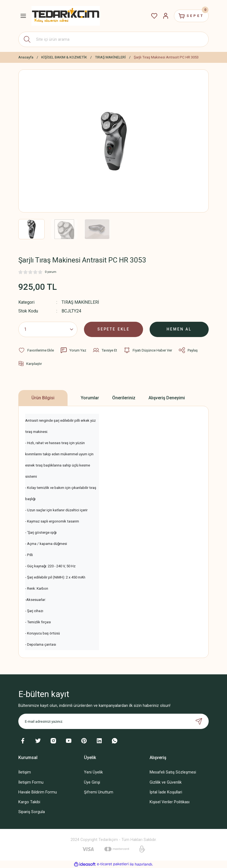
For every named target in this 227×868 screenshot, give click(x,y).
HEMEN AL (179, 329)
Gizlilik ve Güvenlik (166, 782)
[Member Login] (164, 16)
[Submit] (199, 721)
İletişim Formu (31, 782)
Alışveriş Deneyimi (167, 398)
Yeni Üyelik (93, 772)
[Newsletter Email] (113, 721)
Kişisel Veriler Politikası (170, 802)
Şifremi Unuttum (99, 792)
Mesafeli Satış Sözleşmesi (173, 772)
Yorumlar (90, 398)
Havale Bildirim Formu (38, 792)
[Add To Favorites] (36, 350)
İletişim (25, 772)
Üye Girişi (92, 782)
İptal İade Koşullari (166, 792)
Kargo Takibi (29, 802)
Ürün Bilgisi (43, 398)
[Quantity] (48, 329)
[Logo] (66, 16)
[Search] (113, 39)
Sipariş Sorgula (32, 812)
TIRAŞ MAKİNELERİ (81, 302)
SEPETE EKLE (113, 329)
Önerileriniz (124, 398)
